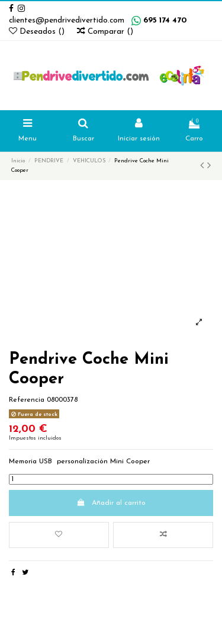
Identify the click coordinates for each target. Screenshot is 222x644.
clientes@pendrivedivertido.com (67, 20)
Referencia (27, 400)
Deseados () (38, 32)
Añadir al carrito (111, 503)
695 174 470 (165, 20)
